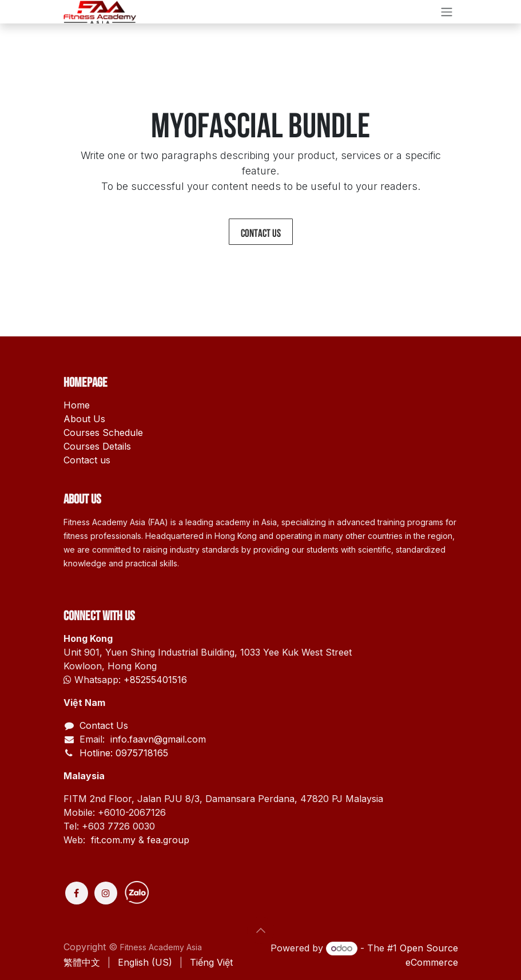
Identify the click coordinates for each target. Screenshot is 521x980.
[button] (261, 930)
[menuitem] (82, 962)
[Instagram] (106, 893)
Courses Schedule (103, 433)
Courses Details (97, 446)
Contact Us (104, 725)
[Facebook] (77, 893)
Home (77, 405)
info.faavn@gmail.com (157, 739)
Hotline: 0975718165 (124, 753)
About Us (84, 419)
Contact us (261, 232)
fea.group (168, 840)
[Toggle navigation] (447, 12)
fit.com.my (113, 840)
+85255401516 (155, 680)
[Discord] (179, 893)
